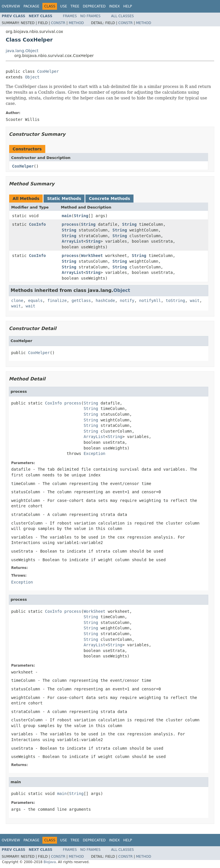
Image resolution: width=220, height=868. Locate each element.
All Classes (122, 16)
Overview (11, 6)
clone (17, 301)
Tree (75, 6)
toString (175, 301)
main (67, 216)
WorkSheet (92, 256)
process (70, 224)
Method (76, 23)
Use (64, 6)
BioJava (50, 862)
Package (31, 6)
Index (115, 6)
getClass (81, 301)
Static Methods (64, 199)
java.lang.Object (22, 51)
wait (195, 301)
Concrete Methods (109, 199)
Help (128, 6)
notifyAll (150, 301)
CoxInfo (37, 224)
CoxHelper (48, 71)
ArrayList (73, 241)
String (81, 216)
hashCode (105, 301)
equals (35, 301)
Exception (95, 453)
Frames (70, 16)
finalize (57, 301)
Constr (58, 23)
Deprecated (94, 6)
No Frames (90, 16)
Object (32, 77)
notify (127, 301)
